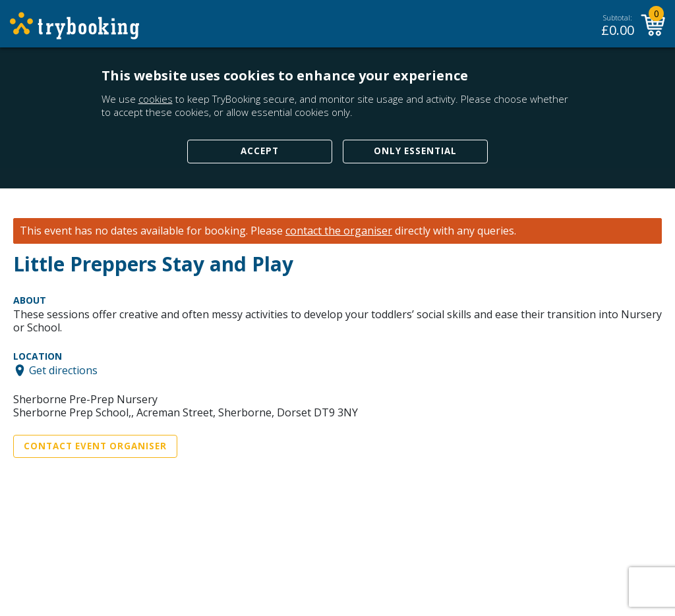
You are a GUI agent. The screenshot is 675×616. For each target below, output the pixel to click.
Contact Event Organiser (95, 446)
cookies (156, 99)
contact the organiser (339, 231)
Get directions (63, 370)
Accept (260, 151)
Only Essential (415, 151)
